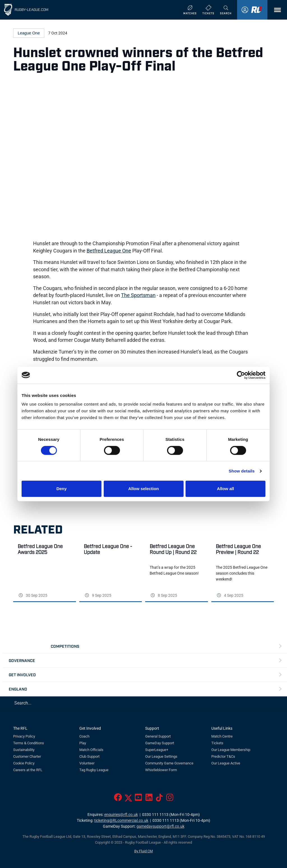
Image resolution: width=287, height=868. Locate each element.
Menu (275, 12)
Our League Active (226, 763)
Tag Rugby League (94, 770)
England (18, 689)
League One (29, 33)
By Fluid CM (143, 851)
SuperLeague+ (157, 750)
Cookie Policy (24, 763)
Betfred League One (109, 251)
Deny (62, 489)
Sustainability (24, 750)
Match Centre (222, 736)
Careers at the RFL (28, 770)
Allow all (225, 489)
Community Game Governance (169, 763)
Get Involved (22, 674)
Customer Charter (27, 756)
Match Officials (91, 750)
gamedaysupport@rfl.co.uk (160, 826)
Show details (242, 471)
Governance (22, 660)
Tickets (217, 743)
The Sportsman (138, 295)
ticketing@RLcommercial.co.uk (121, 821)
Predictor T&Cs (223, 756)
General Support (158, 736)
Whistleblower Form (161, 770)
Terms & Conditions (29, 743)
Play (83, 743)
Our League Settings (161, 756)
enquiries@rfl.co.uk (121, 815)
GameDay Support (160, 743)
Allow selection (143, 489)
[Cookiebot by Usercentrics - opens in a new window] (241, 375)
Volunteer (87, 763)
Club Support (89, 756)
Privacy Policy (24, 736)
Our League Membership (231, 750)
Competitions (65, 646)
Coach (84, 736)
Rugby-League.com (32, 9)
